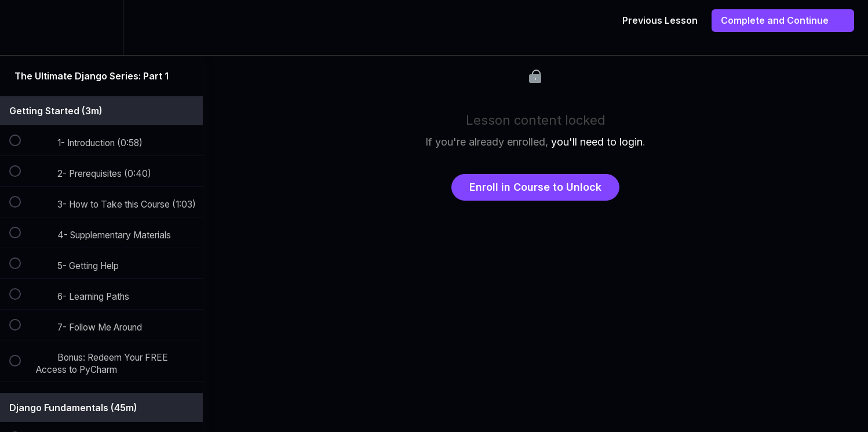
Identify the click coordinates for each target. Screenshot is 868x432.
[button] (21, 28)
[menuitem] (101, 28)
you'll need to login (597, 142)
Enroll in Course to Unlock (535, 187)
